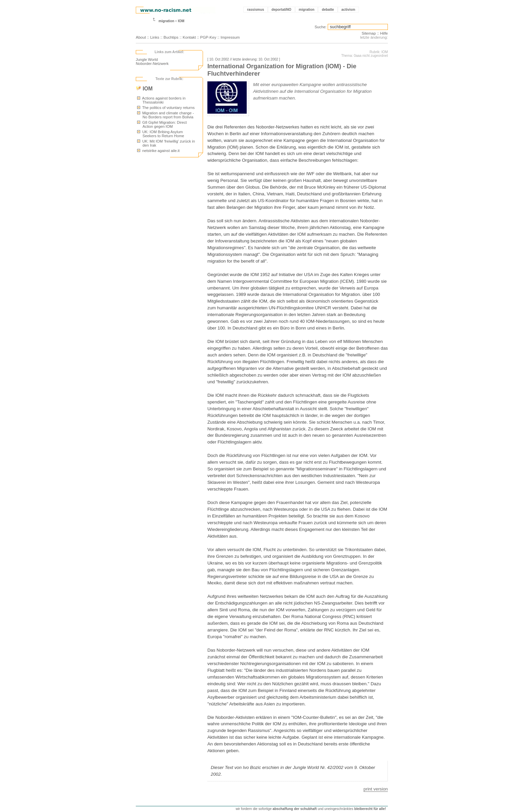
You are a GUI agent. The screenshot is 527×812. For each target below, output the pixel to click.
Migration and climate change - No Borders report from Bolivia (166, 115)
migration (307, 10)
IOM (181, 21)
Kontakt (189, 37)
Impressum (230, 37)
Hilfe (384, 33)
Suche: (321, 27)
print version (376, 789)
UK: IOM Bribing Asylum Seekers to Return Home (161, 134)
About (141, 37)
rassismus (256, 10)
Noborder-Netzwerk (152, 64)
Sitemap (369, 33)
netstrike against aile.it (158, 151)
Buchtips (171, 37)
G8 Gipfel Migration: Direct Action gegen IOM (162, 124)
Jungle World (147, 60)
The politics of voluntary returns (166, 108)
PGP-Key (208, 37)
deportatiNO (281, 10)
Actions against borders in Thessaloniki (161, 100)
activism (348, 10)
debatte (328, 10)
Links (155, 37)
